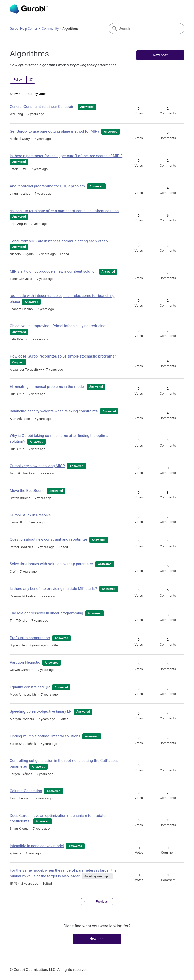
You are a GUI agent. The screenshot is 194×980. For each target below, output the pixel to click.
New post (160, 55)
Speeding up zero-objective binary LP (41, 711)
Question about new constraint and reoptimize (48, 539)
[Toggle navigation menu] (175, 9)
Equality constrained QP (30, 687)
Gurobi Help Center (23, 29)
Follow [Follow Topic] (18, 80)
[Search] (147, 28)
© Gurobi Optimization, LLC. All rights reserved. (49, 970)
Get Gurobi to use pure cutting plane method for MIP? (54, 131)
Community (50, 29)
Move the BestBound (27, 491)
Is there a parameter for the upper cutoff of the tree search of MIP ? (66, 156)
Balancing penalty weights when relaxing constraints (54, 411)
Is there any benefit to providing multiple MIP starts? (53, 589)
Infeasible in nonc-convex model (37, 846)
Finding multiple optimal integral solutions (45, 736)
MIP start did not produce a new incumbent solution (53, 271)
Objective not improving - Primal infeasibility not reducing (57, 326)
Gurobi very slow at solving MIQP (37, 466)
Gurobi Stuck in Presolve (30, 515)
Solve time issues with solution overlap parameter (51, 564)
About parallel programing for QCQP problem (48, 186)
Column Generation (26, 791)
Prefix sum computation (30, 638)
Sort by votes (39, 94)
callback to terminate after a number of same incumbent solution (64, 211)
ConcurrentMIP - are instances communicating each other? (59, 241)
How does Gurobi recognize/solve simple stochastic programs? (63, 356)
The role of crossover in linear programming (46, 613)
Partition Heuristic (25, 662)
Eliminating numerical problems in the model (47, 387)
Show (16, 94)
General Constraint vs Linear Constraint (42, 107)
